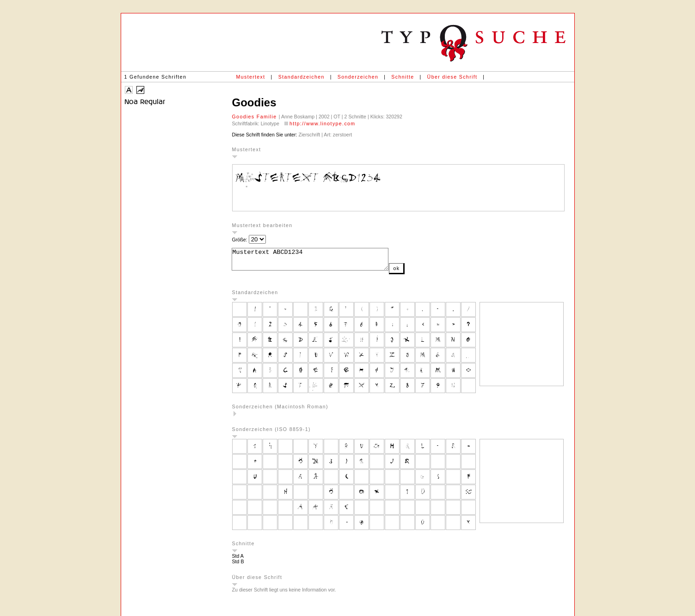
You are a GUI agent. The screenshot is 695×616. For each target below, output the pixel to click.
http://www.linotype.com (323, 123)
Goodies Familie (255, 117)
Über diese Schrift (452, 77)
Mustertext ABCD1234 (319, 261)
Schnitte (403, 77)
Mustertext (251, 77)
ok (415, 272)
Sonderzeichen (358, 77)
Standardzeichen (301, 77)
